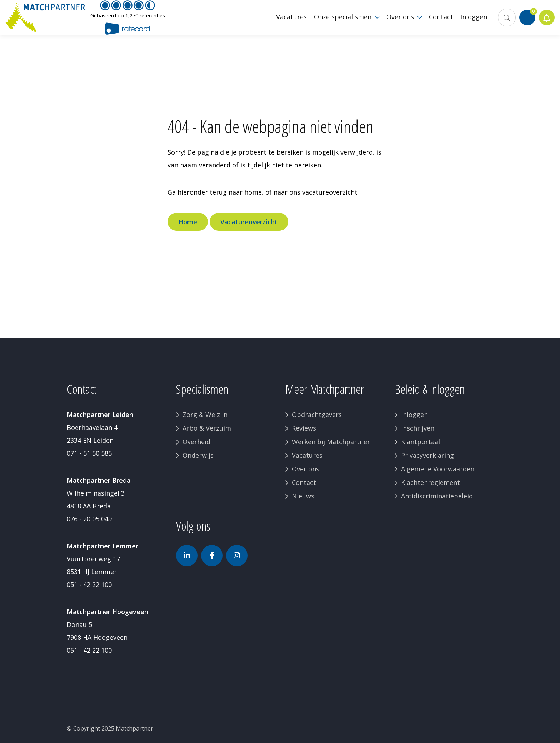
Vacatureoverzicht (249, 222)
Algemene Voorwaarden (438, 469)
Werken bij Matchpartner (331, 442)
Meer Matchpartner (325, 389)
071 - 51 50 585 (89, 453)
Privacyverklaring (427, 455)
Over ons (306, 469)
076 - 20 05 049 (89, 519)
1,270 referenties (145, 19)
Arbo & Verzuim (207, 428)
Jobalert (546, 21)
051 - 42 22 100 (89, 584)
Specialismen (202, 389)
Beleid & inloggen (430, 389)
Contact (304, 482)
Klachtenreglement (431, 482)
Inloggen (414, 415)
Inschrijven (418, 428)
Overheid (196, 442)
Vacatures (307, 455)
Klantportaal (421, 442)
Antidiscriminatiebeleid (437, 496)
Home (188, 222)
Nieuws (303, 496)
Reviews (304, 428)
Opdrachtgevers (317, 415)
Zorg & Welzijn (205, 415)
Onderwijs (198, 455)
